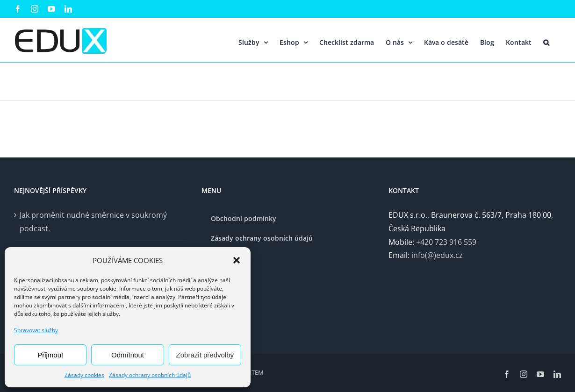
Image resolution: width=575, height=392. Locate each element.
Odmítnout (128, 355)
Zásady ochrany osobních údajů (150, 375)
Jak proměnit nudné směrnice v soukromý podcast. (93, 222)
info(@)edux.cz (437, 255)
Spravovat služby (36, 330)
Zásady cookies (84, 375)
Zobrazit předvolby (205, 355)
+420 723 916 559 (446, 242)
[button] (237, 260)
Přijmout (50, 355)
